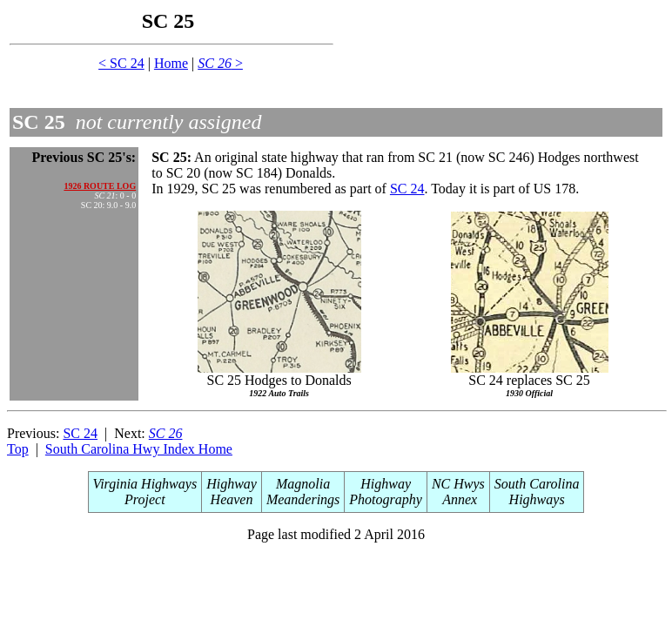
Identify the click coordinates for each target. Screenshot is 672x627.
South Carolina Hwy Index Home (139, 449)
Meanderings (303, 499)
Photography (386, 499)
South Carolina (537, 484)
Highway (232, 484)
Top (18, 449)
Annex (459, 499)
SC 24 (407, 189)
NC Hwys (458, 484)
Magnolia (303, 484)
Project (145, 499)
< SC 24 (121, 63)
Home (171, 63)
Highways (537, 499)
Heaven (232, 499)
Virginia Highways (145, 484)
